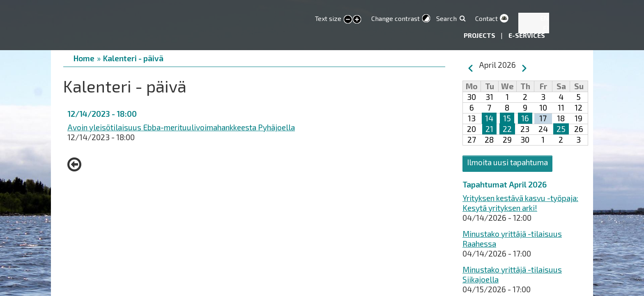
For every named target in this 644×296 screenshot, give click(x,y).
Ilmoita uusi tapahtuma (507, 162)
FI (546, 28)
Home (84, 58)
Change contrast (396, 18)
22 (507, 129)
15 (507, 118)
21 (489, 129)
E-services (527, 35)
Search (446, 18)
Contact (486, 18)
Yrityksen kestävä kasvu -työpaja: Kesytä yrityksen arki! (520, 203)
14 (489, 118)
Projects (480, 35)
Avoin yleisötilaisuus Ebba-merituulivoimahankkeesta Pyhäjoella (181, 127)
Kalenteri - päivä (133, 58)
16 (525, 118)
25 (561, 129)
